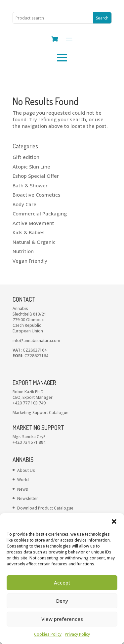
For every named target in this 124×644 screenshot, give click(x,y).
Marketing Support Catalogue (41, 413)
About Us (26, 470)
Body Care (24, 204)
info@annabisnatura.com (36, 341)
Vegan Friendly (30, 261)
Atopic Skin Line (31, 167)
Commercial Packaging (40, 213)
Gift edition (26, 157)
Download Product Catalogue (45, 508)
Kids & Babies (29, 232)
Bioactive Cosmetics (37, 195)
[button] (114, 521)
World (23, 480)
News (23, 489)
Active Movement (33, 223)
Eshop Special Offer (36, 176)
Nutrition (23, 251)
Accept (62, 583)
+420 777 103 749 (29, 403)
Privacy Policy (77, 634)
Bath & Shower (30, 185)
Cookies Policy (48, 634)
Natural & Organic (34, 242)
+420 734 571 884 (29, 442)
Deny (62, 601)
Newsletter (28, 498)
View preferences (62, 619)
